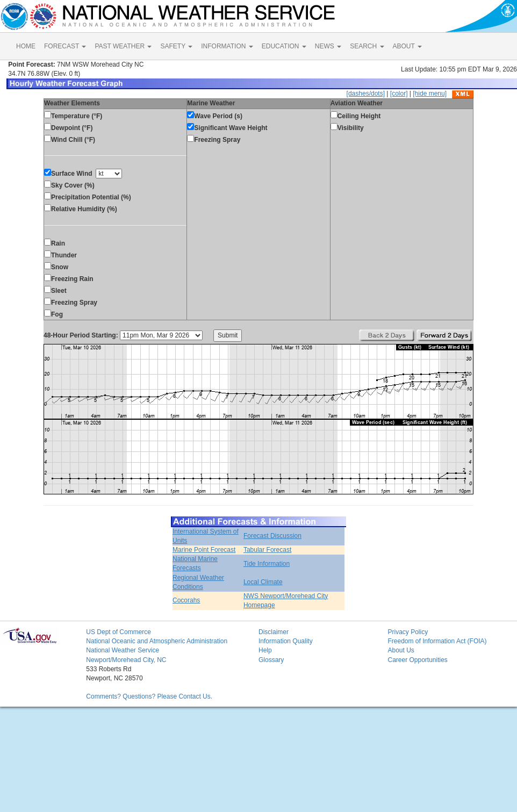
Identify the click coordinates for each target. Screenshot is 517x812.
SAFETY (176, 46)
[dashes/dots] (366, 94)
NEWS (328, 46)
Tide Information (267, 564)
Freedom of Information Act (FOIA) (437, 641)
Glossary (271, 660)
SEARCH (367, 46)
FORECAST (65, 46)
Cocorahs (186, 600)
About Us (401, 650)
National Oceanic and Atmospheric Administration (157, 641)
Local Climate (263, 582)
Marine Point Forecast (204, 550)
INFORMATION (227, 46)
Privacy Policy (408, 632)
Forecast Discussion (272, 536)
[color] (399, 94)
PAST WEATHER (123, 46)
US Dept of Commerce (119, 632)
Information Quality (286, 641)
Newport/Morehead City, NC (126, 660)
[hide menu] (430, 94)
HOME (26, 46)
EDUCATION (284, 46)
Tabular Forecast (267, 550)
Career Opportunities (417, 660)
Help (265, 650)
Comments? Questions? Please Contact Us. (149, 696)
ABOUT (407, 46)
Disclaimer (274, 632)
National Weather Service (123, 650)
